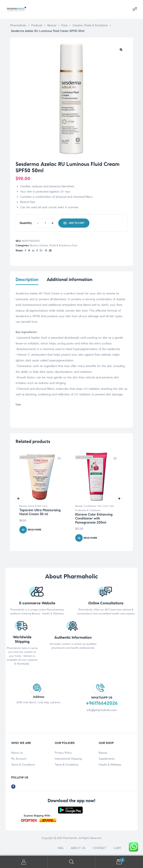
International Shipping (68, 759)
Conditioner (90, 507)
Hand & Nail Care (38, 507)
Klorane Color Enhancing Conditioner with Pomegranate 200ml (94, 519)
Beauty (34, 245)
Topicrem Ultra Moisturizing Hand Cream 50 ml (40, 513)
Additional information (70, 280)
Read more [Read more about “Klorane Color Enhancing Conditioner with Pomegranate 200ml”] (90, 538)
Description (27, 280)
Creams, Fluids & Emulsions (55, 245)
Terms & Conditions (23, 765)
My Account (19, 759)
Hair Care (103, 507)
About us (17, 753)
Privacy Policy (63, 753)
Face (74, 245)
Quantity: (26, 223)
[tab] (27, 282)
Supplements (107, 759)
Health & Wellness (110, 765)
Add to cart (77, 223)
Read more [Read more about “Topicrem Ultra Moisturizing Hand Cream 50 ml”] (34, 530)
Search (71, 862)
